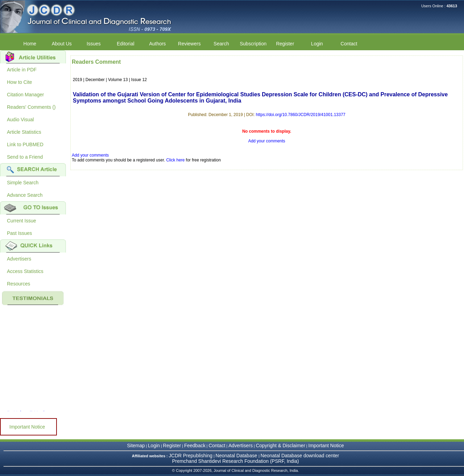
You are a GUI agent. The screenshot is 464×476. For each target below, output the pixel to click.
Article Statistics (24, 132)
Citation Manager (25, 95)
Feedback (195, 446)
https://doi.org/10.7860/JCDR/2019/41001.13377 (301, 115)
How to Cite (19, 82)
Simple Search (23, 183)
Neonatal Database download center (300, 456)
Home (30, 44)
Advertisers (19, 259)
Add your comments (267, 141)
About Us (62, 44)
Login (317, 44)
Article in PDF (22, 70)
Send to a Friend (25, 157)
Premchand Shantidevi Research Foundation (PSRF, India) (235, 461)
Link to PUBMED (25, 144)
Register (285, 44)
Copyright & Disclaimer (281, 446)
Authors (157, 44)
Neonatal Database (237, 456)
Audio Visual (20, 120)
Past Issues (19, 233)
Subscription (253, 44)
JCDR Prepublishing (191, 456)
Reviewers (189, 44)
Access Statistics (25, 271)
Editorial (126, 44)
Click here (175, 160)
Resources (19, 284)
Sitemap (136, 446)
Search (221, 44)
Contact (349, 44)
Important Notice (27, 427)
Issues (94, 44)
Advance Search (25, 195)
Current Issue (22, 221)
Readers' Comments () (31, 107)
